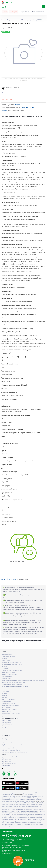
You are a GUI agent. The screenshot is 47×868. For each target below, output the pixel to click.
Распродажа (14, 12)
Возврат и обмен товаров (9, 675)
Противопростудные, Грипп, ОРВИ (31, 20)
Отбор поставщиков (8, 746)
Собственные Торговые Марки (11, 750)
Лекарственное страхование (10, 706)
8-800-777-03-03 (7, 832)
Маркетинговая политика (9, 673)
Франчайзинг (6, 740)
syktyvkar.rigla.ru (20, 795)
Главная (3, 20)
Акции (5, 12)
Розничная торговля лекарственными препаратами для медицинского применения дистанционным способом (23, 682)
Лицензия (4, 667)
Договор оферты (7, 677)
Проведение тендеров (8, 738)
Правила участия (7, 725)
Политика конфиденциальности (11, 662)
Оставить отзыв (6, 702)
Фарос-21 (19, 105)
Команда (4, 695)
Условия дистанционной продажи (12, 671)
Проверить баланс (7, 727)
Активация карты (7, 723)
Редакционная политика (9, 704)
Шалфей (4, 110)
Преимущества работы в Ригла (11, 757)
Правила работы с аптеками (10, 716)
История (4, 693)
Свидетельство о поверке (9, 710)
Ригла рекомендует (38, 12)
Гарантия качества (7, 708)
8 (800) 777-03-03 (39, 801)
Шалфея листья (28, 108)
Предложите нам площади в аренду (12, 744)
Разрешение (5, 669)
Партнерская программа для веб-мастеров (14, 752)
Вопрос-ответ (6, 731)
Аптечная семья (6, 721)
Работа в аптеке (6, 759)
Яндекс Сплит (25, 12)
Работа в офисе (6, 761)
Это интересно (6, 660)
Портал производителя (8, 742)
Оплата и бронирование (9, 656)
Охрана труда (6, 765)
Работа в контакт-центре (9, 763)
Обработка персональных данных (12, 684)
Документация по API (8, 748)
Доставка (4, 658)
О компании (5, 691)
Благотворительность (8, 699)
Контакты (4, 698)
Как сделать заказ (7, 654)
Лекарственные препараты (14, 20)
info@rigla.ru (8, 854)
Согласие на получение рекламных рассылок (15, 686)
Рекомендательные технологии (11, 714)
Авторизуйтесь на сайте (9, 579)
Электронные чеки (7, 733)
